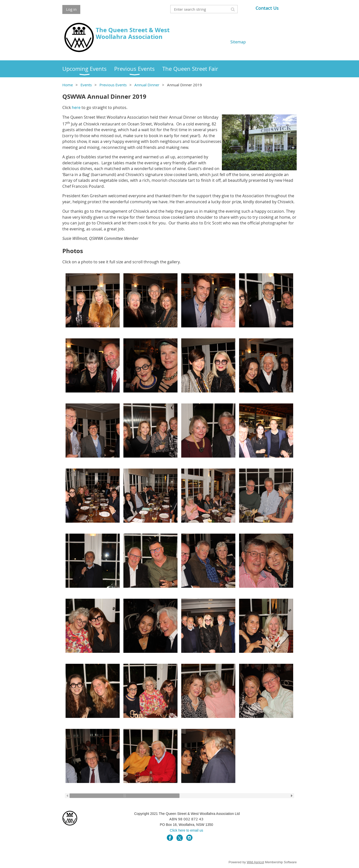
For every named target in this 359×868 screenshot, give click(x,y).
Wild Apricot (255, 862)
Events (86, 85)
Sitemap (238, 42)
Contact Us (267, 8)
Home (68, 85)
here (76, 107)
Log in (71, 9)
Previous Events (113, 85)
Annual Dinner (147, 85)
